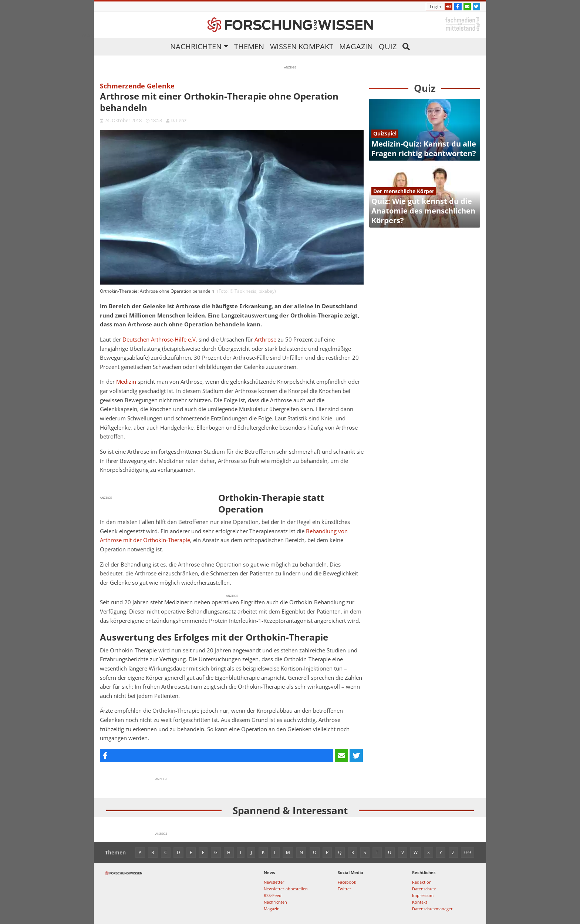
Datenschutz (424, 889)
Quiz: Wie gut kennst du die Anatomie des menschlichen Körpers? (423, 211)
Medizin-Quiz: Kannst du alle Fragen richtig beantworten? (424, 149)
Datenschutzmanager (432, 909)
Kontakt (420, 902)
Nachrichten (196, 46)
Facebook (347, 882)
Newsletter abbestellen (286, 889)
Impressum (423, 895)
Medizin (126, 382)
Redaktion (422, 882)
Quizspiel (385, 133)
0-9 (468, 852)
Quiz (388, 46)
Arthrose (265, 340)
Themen (249, 46)
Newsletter (274, 882)
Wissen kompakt (302, 46)
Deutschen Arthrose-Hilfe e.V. (160, 340)
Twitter (345, 889)
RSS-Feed (273, 895)
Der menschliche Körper (404, 191)
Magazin (356, 46)
